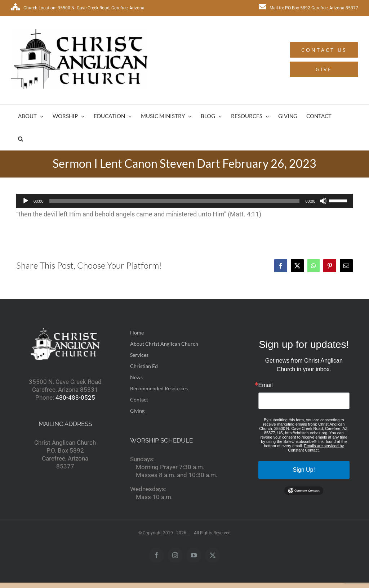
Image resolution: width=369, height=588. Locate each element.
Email (266, 385)
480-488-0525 (75, 398)
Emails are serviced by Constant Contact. (316, 448)
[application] (184, 201)
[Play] (26, 201)
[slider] (175, 201)
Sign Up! (304, 470)
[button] (21, 139)
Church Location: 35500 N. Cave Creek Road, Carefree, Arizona (78, 8)
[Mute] (323, 201)
